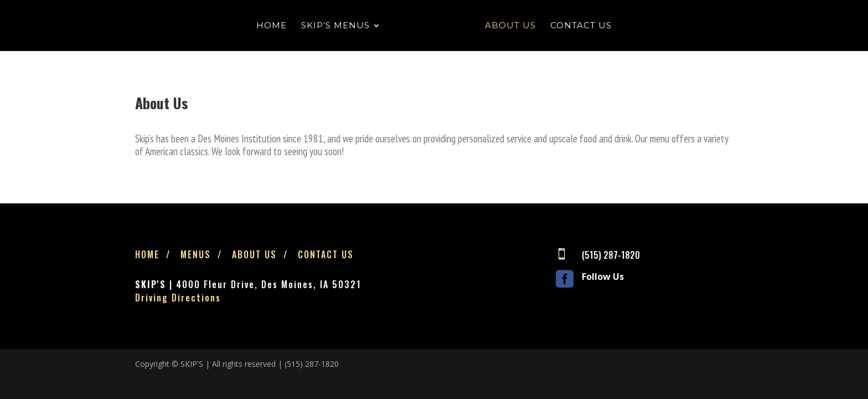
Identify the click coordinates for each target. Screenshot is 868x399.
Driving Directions (178, 298)
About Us (510, 26)
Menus (196, 254)
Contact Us (581, 26)
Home (272, 26)
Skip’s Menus (335, 26)
